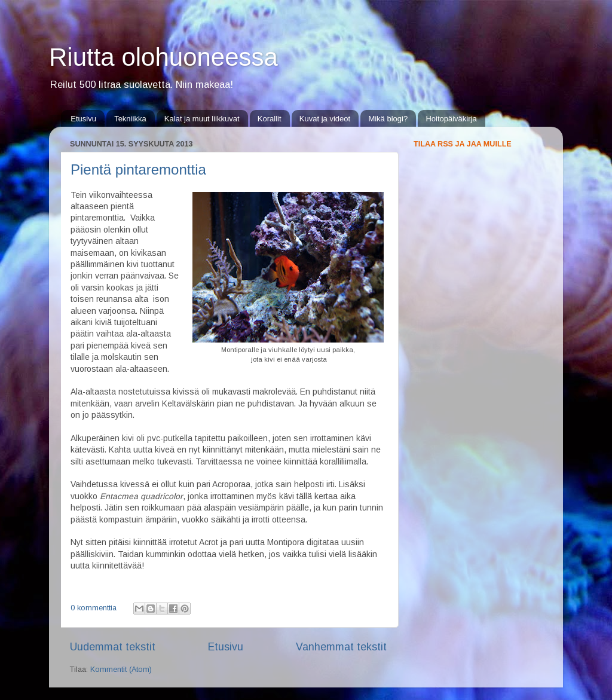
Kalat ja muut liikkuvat (202, 119)
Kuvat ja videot (325, 119)
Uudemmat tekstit (113, 647)
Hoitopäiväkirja (451, 119)
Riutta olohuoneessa (163, 57)
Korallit (270, 119)
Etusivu (83, 119)
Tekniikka (130, 119)
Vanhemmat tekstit (341, 647)
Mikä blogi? (388, 119)
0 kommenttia (94, 608)
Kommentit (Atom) (121, 670)
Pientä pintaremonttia (138, 169)
